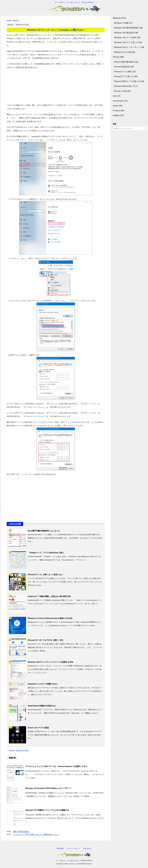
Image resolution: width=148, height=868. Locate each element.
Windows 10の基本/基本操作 (126, 28)
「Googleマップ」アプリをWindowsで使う (46, 553)
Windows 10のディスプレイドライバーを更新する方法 (50, 662)
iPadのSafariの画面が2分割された (42, 706)
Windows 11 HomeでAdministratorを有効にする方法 (50, 618)
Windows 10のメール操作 (125, 38)
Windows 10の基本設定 (124, 33)
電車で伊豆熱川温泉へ (21, 832)
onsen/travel (118, 101)
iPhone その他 (120, 91)
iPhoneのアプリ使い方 (124, 76)
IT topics (117, 111)
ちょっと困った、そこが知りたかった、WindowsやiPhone (74, 861)
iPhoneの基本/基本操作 (124, 62)
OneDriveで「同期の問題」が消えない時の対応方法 (49, 596)
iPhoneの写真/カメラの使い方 (127, 81)
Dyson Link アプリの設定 (38, 728)
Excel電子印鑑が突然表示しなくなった (44, 531)
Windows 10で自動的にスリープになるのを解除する (47, 810)
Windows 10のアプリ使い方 (126, 42)
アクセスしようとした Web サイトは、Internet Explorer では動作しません (57, 766)
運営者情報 (60, 849)
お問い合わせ (87, 849)
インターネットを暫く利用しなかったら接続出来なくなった (36, 835)
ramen (116, 106)
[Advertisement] (56, 85)
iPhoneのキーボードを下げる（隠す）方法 (45, 640)
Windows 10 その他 (22, 750)
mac (115, 96)
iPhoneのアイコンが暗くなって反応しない (45, 575)
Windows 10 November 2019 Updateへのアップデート (48, 788)
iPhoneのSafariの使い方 (124, 86)
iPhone (116, 57)
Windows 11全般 (121, 23)
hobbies (116, 115)
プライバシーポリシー (73, 849)
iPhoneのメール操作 (123, 72)
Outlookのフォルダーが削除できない (43, 684)
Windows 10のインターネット (127, 47)
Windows (12, 750)
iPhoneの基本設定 (122, 67)
